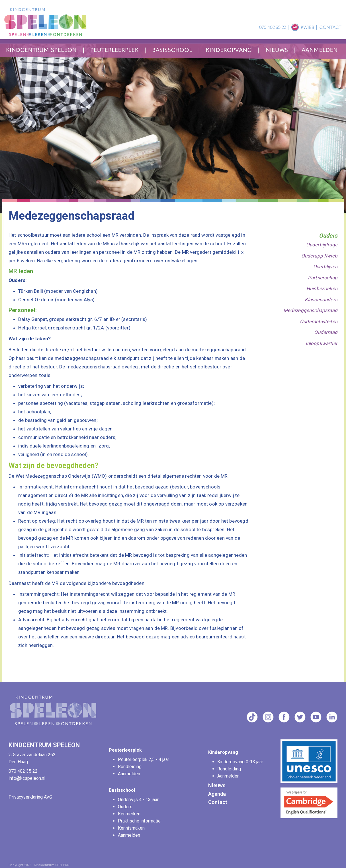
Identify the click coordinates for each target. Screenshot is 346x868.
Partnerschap (323, 278)
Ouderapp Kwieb (319, 256)
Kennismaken (131, 828)
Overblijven (325, 267)
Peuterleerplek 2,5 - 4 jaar (144, 759)
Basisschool (122, 790)
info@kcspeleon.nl (27, 778)
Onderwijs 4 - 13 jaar (139, 800)
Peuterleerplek (125, 750)
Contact (218, 802)
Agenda (217, 794)
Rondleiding (130, 767)
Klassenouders (321, 300)
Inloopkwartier (322, 343)
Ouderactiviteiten (319, 321)
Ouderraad (326, 332)
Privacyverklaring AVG (30, 797)
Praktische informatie (140, 821)
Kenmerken (129, 814)
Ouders (328, 236)
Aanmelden (129, 774)
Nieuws (217, 785)
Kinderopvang (223, 752)
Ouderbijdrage (322, 245)
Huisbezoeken (322, 288)
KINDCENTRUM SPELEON (45, 745)
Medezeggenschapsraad (310, 310)
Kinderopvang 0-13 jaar (241, 762)
